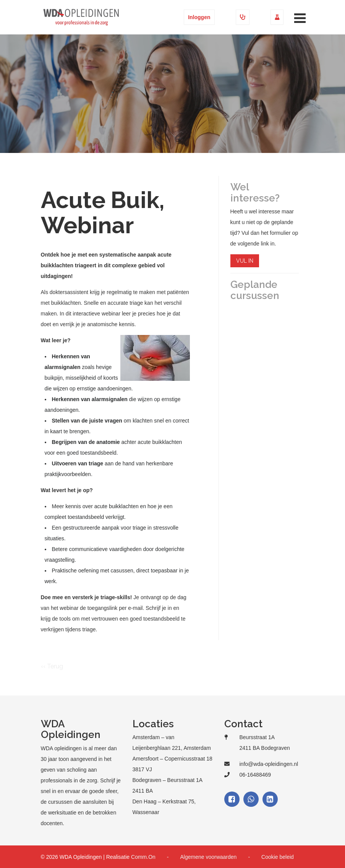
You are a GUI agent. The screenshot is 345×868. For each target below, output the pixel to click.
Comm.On (143, 857)
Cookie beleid (278, 857)
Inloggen (199, 17)
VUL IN (245, 261)
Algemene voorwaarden (209, 857)
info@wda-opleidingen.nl (269, 764)
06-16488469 (255, 775)
